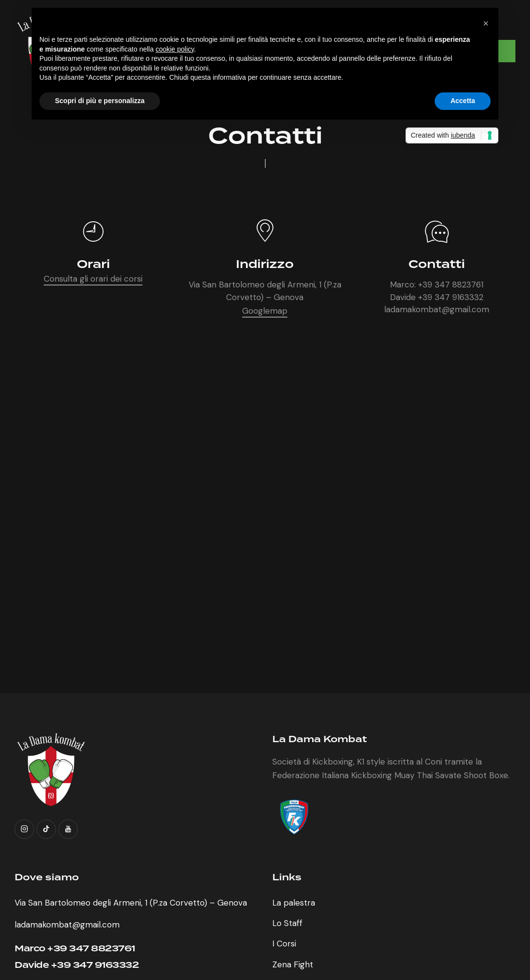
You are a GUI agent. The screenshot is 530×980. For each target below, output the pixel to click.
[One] (265, 530)
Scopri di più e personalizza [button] (100, 101)
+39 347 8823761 (451, 285)
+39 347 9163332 (451, 297)
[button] (486, 23)
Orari (93, 265)
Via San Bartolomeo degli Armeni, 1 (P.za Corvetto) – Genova (131, 903)
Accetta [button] (463, 101)
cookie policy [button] (175, 49)
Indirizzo (265, 265)
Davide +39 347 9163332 (77, 965)
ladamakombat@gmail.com (437, 309)
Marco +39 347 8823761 (75, 949)
